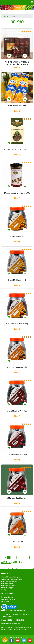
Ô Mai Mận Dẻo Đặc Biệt (17, 454)
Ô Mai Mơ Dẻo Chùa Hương (17, 324)
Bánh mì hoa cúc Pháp (17, 106)
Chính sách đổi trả (7, 583)
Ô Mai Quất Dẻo (17, 542)
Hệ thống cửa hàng (7, 597)
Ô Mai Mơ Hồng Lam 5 (17, 237)
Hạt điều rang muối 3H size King (17, 149)
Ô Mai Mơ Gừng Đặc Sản (17, 367)
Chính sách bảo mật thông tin (10, 577)
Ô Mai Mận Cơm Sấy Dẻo (17, 411)
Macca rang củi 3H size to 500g (17, 193)
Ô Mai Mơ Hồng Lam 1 (17, 280)
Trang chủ (6, 16)
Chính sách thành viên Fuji (9, 581)
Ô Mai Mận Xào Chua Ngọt (17, 498)
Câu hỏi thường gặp (7, 588)
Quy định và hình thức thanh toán (11, 579)
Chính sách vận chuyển (8, 586)
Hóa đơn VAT (5, 601)
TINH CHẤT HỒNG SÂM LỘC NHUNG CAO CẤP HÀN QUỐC (17, 63)
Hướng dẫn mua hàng (8, 599)
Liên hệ (4, 590)
